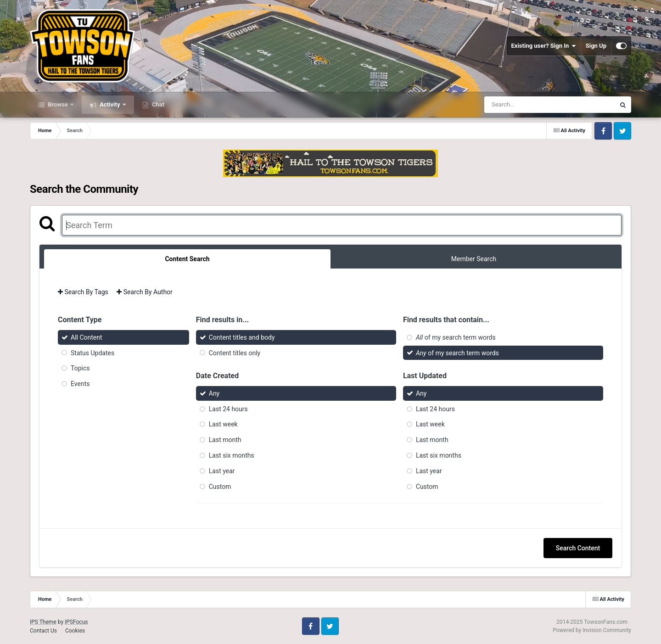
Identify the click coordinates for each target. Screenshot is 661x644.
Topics (80, 368)
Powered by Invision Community (592, 630)
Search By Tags (83, 292)
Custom (220, 486)
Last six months (232, 455)
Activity (110, 104)
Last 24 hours (228, 409)
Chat (157, 104)
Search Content (578, 548)
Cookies (75, 631)
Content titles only (235, 353)
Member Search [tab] (474, 259)
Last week (223, 424)
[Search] (527, 105)
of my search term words (456, 337)
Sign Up (596, 46)
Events (80, 384)
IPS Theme (43, 622)
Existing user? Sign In (544, 46)
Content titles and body (242, 337)
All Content (87, 337)
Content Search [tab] (187, 259)
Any (214, 393)
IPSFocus (76, 622)
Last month (225, 440)
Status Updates (92, 353)
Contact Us (43, 631)
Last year (222, 471)
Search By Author (145, 292)
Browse (58, 104)
